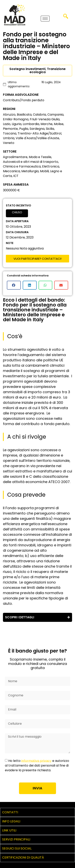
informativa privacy (36, 761)
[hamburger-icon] (45, 19)
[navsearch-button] (66, 18)
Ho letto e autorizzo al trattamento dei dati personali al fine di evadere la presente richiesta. (37, 765)
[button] (14, 285)
